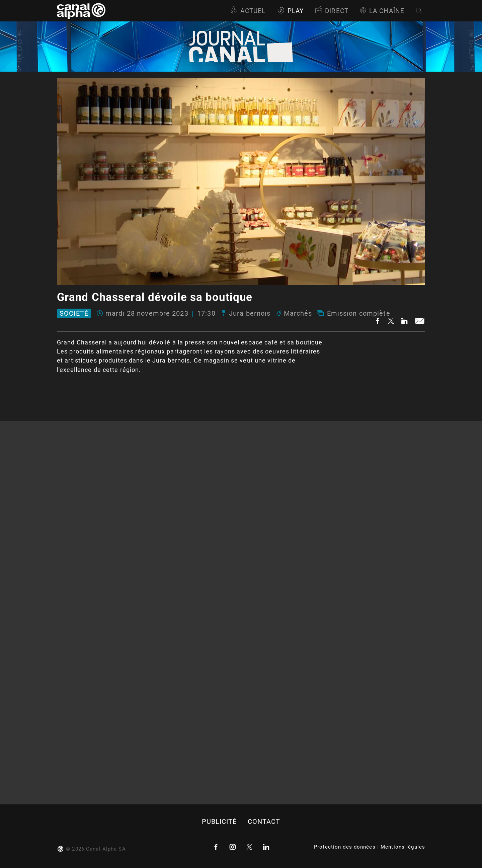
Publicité (219, 822)
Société (74, 313)
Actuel (248, 11)
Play (290, 11)
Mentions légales (403, 847)
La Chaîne (382, 11)
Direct (332, 11)
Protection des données (345, 847)
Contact (264, 822)
